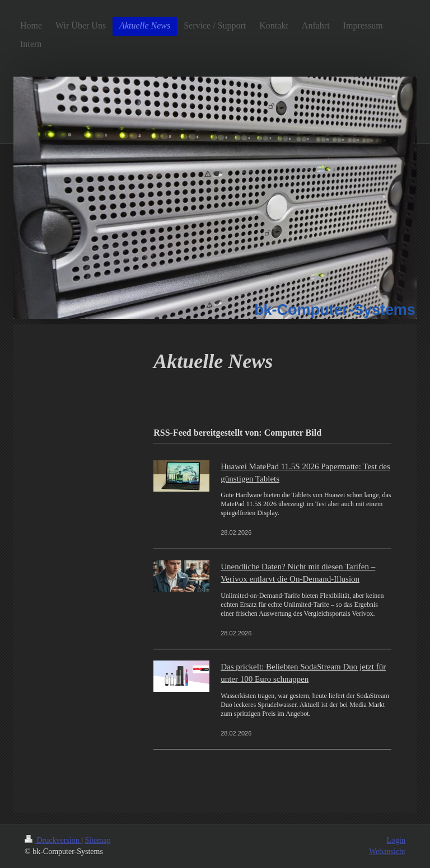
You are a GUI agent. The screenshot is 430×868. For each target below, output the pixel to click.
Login (396, 840)
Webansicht (387, 852)
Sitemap (98, 840)
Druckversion (53, 840)
